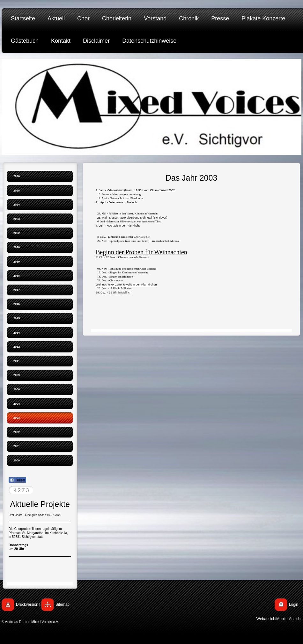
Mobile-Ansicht (289, 619)
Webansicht (266, 619)
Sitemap (63, 604)
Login (294, 604)
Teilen (17, 480)
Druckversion (27, 604)
